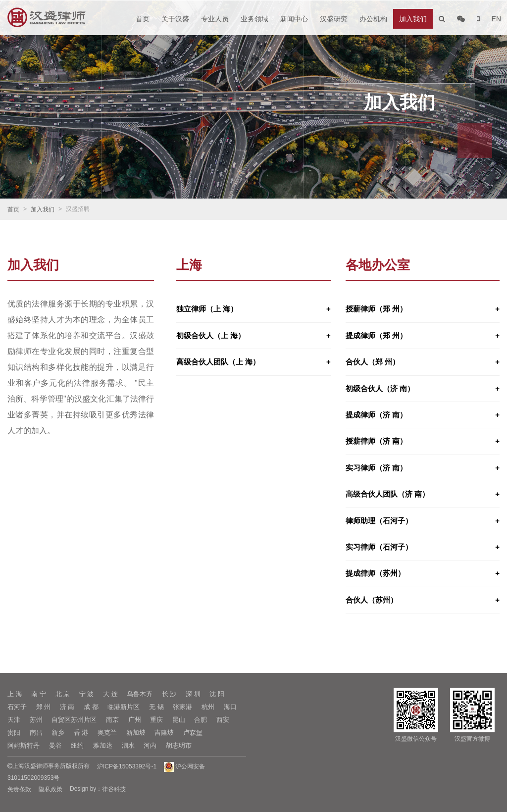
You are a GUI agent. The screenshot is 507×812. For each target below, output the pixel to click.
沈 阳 (217, 694)
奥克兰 (107, 733)
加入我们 (413, 19)
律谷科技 (114, 789)
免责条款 (19, 789)
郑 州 (44, 707)
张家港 (182, 707)
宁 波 (87, 694)
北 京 (63, 694)
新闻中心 (294, 19)
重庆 (156, 720)
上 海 (15, 694)
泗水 (128, 745)
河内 (150, 745)
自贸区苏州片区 (74, 720)
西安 (223, 720)
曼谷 (55, 745)
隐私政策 (51, 789)
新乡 (58, 733)
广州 (135, 720)
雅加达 (103, 745)
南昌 (36, 733)
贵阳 (14, 733)
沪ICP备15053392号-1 (127, 766)
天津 (14, 720)
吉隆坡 (164, 733)
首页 (143, 19)
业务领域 (254, 19)
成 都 (91, 707)
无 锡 (156, 707)
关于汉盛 (175, 19)
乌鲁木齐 (140, 694)
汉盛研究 (334, 19)
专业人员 (215, 19)
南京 (112, 720)
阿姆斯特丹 (24, 745)
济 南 (67, 707)
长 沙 (169, 694)
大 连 (110, 694)
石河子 (17, 707)
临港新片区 (124, 707)
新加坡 (136, 733)
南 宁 (39, 694)
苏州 (36, 720)
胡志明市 (179, 745)
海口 (230, 707)
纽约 (77, 745)
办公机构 (373, 19)
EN (496, 19)
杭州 (208, 707)
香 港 (81, 733)
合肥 (201, 720)
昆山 (179, 720)
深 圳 (193, 694)
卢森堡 (193, 733)
